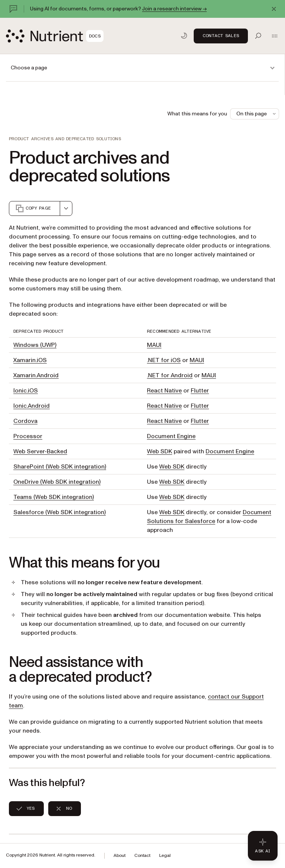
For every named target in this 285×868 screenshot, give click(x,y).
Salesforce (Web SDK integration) (60, 512)
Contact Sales (221, 36)
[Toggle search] (258, 36)
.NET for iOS (164, 360)
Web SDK (160, 451)
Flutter (200, 391)
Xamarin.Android (36, 375)
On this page (257, 114)
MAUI (154, 345)
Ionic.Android (32, 406)
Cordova (25, 421)
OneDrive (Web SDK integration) (57, 482)
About (119, 856)
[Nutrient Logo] (55, 36)
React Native (164, 391)
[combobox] (66, 208)
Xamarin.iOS (30, 360)
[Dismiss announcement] (274, 9)
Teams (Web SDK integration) (54, 497)
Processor (28, 436)
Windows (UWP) (35, 345)
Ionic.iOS (26, 391)
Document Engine (171, 436)
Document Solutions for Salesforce (209, 517)
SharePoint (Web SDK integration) (60, 467)
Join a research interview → (174, 9)
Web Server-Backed (40, 451)
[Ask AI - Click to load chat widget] (263, 846)
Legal (165, 856)
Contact (142, 856)
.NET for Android (170, 375)
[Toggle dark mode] (184, 36)
